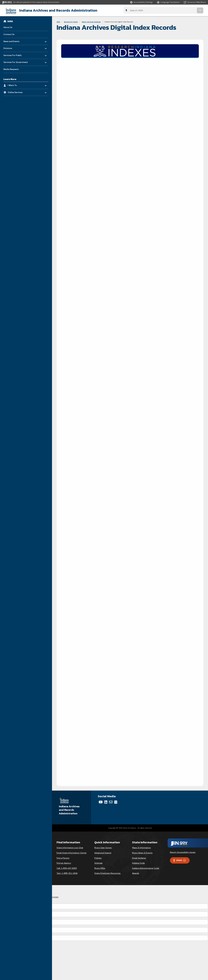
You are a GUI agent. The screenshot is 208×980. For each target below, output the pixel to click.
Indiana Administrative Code (146, 868)
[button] (141, 2)
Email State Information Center (72, 853)
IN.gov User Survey (103, 847)
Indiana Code (138, 863)
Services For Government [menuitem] (16, 61)
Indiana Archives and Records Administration (56, 10)
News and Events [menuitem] (12, 40)
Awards (136, 873)
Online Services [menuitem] (16, 91)
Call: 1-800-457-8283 (67, 868)
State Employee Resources (107, 873)
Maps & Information (141, 847)
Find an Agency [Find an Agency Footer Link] (64, 863)
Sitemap (98, 863)
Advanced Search (103, 853)
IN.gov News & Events (142, 853)
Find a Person (63, 858)
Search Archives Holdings (91, 22)
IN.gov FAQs (100, 868)
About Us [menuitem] (8, 27)
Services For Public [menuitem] (13, 54)
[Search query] (181, 10)
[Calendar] (116, 802)
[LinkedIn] (106, 802)
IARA (10, 21)
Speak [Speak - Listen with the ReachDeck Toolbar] (179, 860)
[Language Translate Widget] (169, 2)
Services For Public (71, 22)
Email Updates (139, 858)
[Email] (111, 802)
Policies (98, 858)
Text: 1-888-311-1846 (67, 873)
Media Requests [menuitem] (11, 69)
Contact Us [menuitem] (9, 34)
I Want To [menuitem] (16, 84)
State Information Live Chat (70, 847)
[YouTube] (101, 802)
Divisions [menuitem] (12, 47)
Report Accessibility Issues (183, 852)
